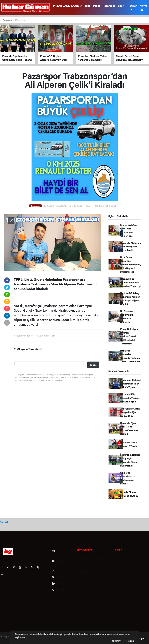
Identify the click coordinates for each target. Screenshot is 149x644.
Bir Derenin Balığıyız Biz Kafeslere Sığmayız (127, 316)
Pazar (96, 6)
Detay (116, 641)
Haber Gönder (9, 617)
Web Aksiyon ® (139, 638)
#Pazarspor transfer (24, 335)
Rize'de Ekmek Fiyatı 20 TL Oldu (129, 494)
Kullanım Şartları (10, 608)
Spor (121, 6)
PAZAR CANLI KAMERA (68, 6)
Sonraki (4, 522)
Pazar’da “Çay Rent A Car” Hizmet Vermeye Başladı (129, 428)
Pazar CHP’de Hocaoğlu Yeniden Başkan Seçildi (130, 398)
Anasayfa (7, 20)
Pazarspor (109, 6)
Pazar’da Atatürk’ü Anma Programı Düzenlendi (131, 246)
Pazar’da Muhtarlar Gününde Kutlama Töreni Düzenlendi (130, 356)
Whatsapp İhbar (10, 612)
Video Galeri (57, 562)
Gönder (93, 365)
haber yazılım (7, 640)
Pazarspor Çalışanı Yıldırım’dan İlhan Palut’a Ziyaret (131, 383)
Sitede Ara (121, 558)
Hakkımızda (8, 587)
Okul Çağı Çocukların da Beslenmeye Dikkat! (128, 478)
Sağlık (81, 580)
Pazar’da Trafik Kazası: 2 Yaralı (129, 444)
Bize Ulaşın (60, 590)
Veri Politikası (9, 596)
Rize (88, 6)
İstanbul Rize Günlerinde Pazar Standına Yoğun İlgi (131, 282)
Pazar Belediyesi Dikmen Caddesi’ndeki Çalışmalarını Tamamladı (129, 336)
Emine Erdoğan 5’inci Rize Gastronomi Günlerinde (129, 230)
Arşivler (59, 577)
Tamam (129, 641)
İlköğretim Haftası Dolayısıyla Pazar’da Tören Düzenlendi (130, 460)
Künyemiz (60, 583)
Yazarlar (59, 571)
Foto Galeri (57, 552)
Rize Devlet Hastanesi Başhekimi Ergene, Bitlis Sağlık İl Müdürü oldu (131, 264)
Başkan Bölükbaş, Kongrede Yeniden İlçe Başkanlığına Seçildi (130, 298)
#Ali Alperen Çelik (46, 335)
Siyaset (81, 585)
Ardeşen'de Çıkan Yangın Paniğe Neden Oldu (130, 412)
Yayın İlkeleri (8, 592)
